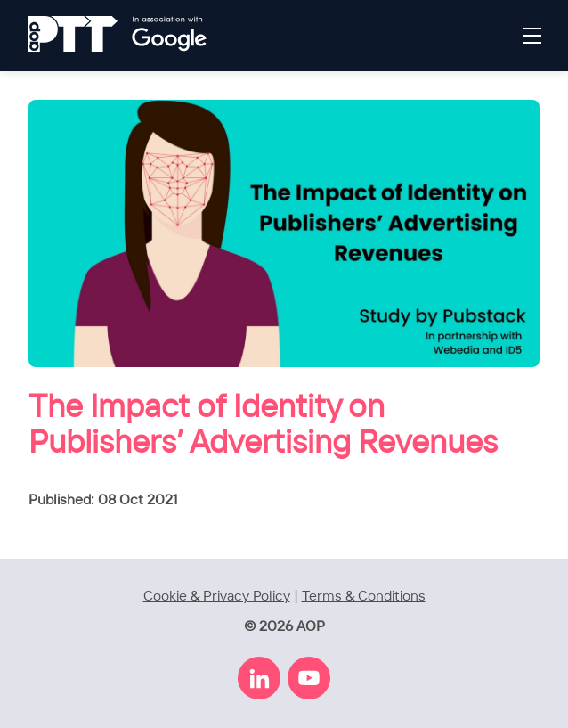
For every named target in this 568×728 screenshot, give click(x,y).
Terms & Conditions (364, 597)
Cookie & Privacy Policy (217, 597)
